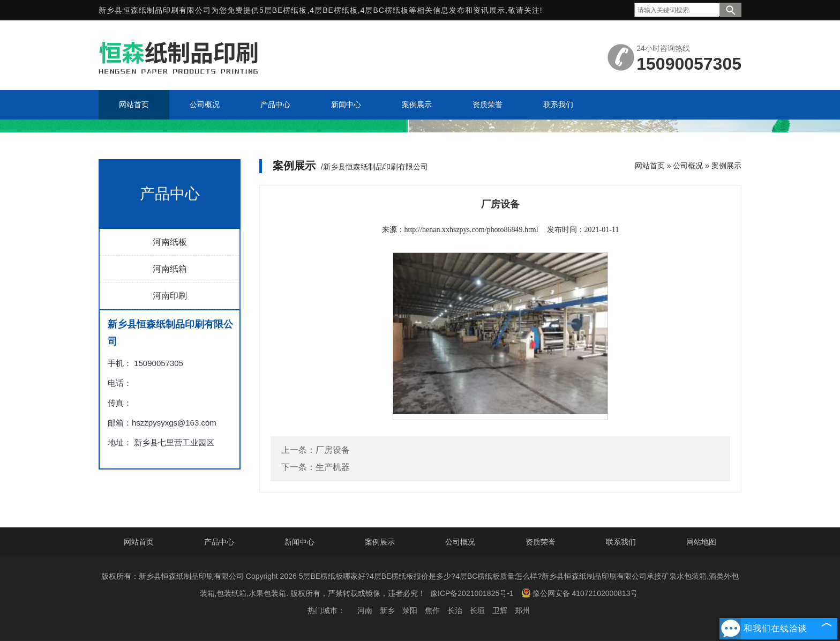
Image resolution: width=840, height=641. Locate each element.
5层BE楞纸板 (283, 10)
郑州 (522, 610)
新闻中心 (299, 542)
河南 (365, 610)
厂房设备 (333, 450)
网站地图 (701, 542)
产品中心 (219, 542)
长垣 (477, 610)
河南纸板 (170, 242)
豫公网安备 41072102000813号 (580, 593)
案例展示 (726, 166)
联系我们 (621, 542)
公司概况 (688, 166)
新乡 (387, 610)
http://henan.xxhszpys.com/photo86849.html (471, 230)
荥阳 (410, 610)
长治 (455, 610)
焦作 (432, 610)
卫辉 (500, 610)
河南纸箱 (170, 269)
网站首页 (650, 166)
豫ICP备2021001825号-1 (472, 593)
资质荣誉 (541, 542)
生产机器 (333, 467)
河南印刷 (170, 296)
